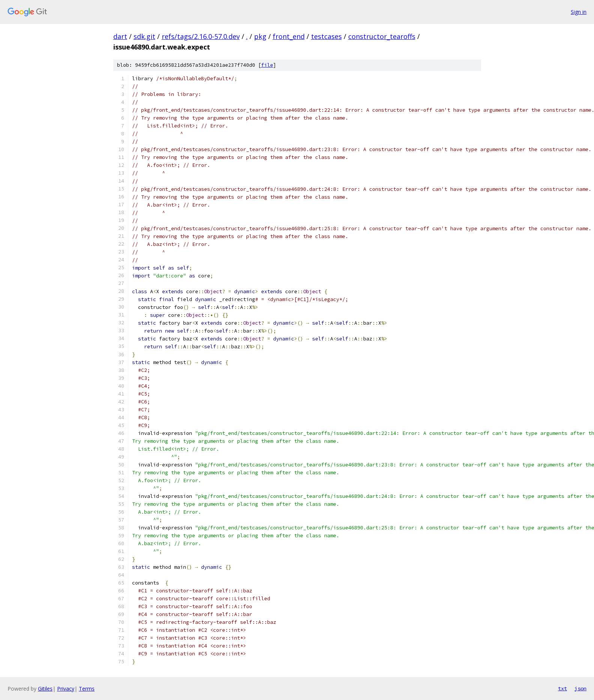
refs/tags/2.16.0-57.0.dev (201, 36)
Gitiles (45, 689)
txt (562, 688)
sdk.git (144, 36)
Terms (87, 689)
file (267, 65)
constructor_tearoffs (382, 36)
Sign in (579, 12)
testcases (326, 36)
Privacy (66, 689)
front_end (289, 36)
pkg (260, 36)
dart (120, 36)
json (580, 688)
